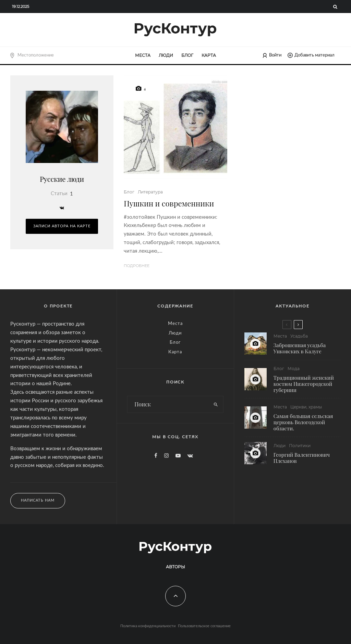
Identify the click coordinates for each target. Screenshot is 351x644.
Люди (166, 55)
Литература (150, 192)
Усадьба (299, 336)
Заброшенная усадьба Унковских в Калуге (300, 348)
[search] (216, 404)
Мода (294, 369)
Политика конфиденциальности (148, 626)
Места (143, 55)
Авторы (175, 567)
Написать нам (38, 500)
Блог (187, 55)
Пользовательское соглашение (204, 626)
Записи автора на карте (62, 226)
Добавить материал (311, 55)
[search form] (168, 404)
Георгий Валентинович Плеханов (302, 459)
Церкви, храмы (306, 407)
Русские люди (62, 179)
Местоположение (36, 55)
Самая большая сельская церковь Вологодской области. (303, 422)
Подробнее (137, 266)
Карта (209, 55)
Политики (300, 447)
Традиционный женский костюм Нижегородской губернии (304, 384)
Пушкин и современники (169, 203)
